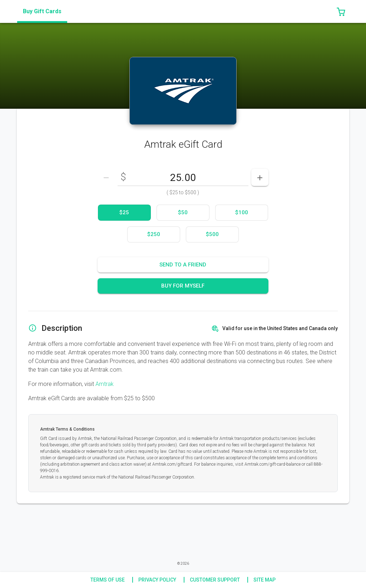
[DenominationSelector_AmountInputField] (183, 177)
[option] (124, 213)
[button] (341, 11)
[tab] (42, 11)
